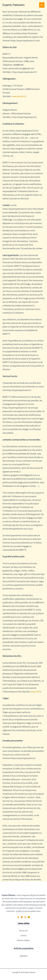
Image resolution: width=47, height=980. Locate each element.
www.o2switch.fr (19, 96)
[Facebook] (18, 917)
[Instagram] (25, 917)
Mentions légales (24, 940)
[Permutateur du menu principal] (42, 5)
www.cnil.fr (35, 692)
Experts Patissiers (14, 5)
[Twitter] (22, 917)
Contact (23, 935)
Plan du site (23, 931)
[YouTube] (29, 917)
